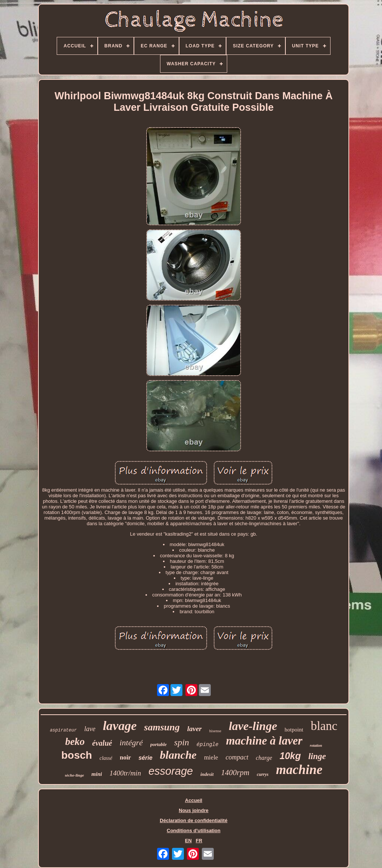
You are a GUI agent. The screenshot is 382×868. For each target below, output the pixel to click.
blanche (178, 755)
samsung (162, 727)
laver (195, 729)
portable (159, 744)
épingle (208, 745)
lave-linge (253, 726)
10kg (290, 756)
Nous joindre (193, 810)
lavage (120, 726)
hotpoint (294, 730)
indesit (207, 774)
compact (237, 757)
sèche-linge (74, 775)
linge (317, 756)
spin (182, 742)
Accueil (194, 800)
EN (188, 841)
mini (97, 774)
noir (125, 757)
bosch (76, 755)
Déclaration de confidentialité (193, 820)
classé (106, 758)
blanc (324, 726)
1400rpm (235, 773)
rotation (316, 745)
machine (299, 770)
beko (75, 742)
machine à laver (264, 741)
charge (264, 758)
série (145, 758)
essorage (171, 771)
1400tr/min (125, 773)
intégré (131, 742)
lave (90, 729)
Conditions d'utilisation (194, 831)
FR (199, 841)
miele (211, 757)
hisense (215, 731)
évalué (102, 743)
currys (262, 774)
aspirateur (63, 730)
